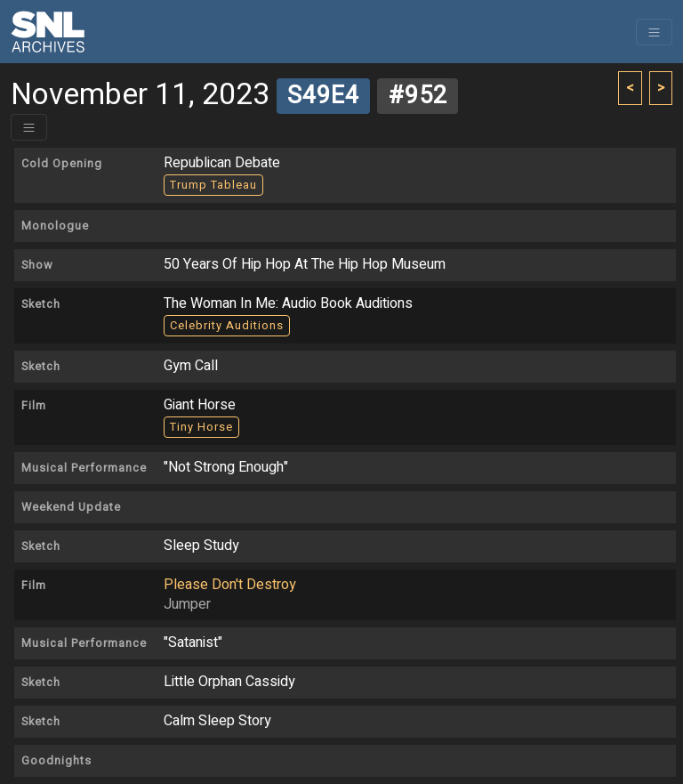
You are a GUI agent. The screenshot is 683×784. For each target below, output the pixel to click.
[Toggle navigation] (654, 32)
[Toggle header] (29, 127)
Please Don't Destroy (230, 585)
